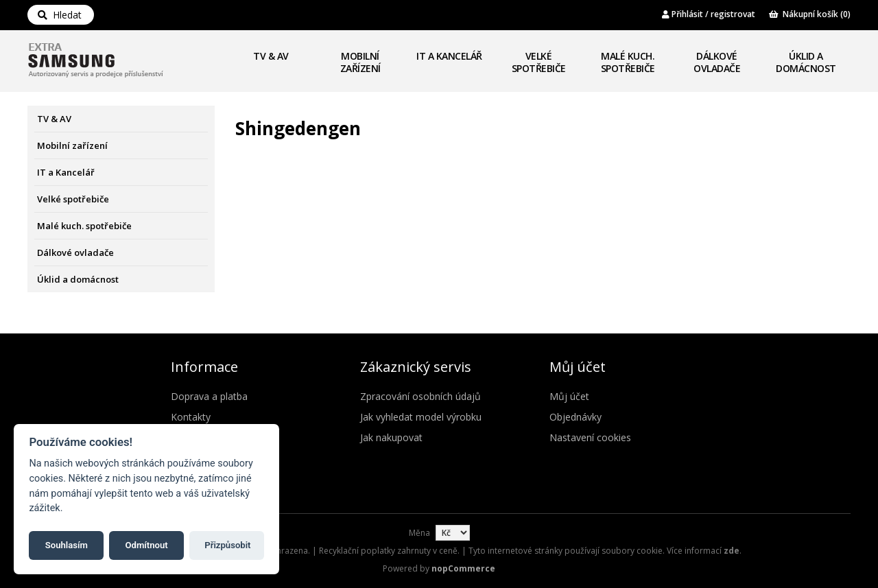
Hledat (60, 15)
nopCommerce (463, 568)
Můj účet (569, 396)
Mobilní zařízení (360, 62)
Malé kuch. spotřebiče (628, 62)
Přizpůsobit (227, 545)
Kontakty (191, 417)
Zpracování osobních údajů (420, 396)
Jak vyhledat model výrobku (421, 417)
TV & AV (271, 56)
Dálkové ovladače (717, 62)
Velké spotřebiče (539, 62)
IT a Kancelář (449, 56)
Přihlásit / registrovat (709, 14)
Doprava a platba (209, 396)
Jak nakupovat (391, 437)
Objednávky (576, 417)
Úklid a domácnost (806, 62)
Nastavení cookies (590, 437)
